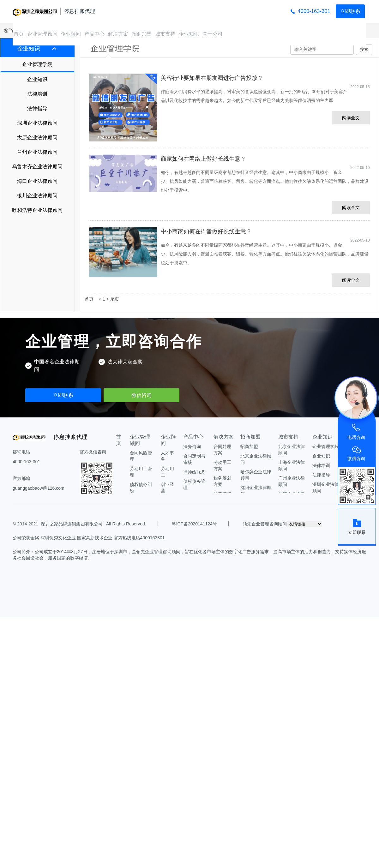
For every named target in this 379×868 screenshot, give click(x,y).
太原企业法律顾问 (37, 138)
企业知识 (189, 34)
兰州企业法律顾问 (37, 152)
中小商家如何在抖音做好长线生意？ (206, 231)
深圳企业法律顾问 (37, 123)
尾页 (115, 299)
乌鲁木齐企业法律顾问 (37, 167)
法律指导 (37, 108)
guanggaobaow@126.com (39, 488)
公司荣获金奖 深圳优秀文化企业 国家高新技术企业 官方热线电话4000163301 (89, 538)
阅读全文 (351, 118)
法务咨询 (192, 446)
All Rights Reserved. (125, 524)
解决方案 (118, 34)
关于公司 (213, 34)
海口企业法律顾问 (37, 181)
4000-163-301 (314, 11)
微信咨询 (141, 395)
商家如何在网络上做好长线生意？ (203, 159)
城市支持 (165, 34)
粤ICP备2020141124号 (194, 524)
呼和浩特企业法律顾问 (37, 210)
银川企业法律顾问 (37, 196)
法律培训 (37, 94)
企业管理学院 (37, 64)
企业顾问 (71, 34)
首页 (19, 34)
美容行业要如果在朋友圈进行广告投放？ (212, 78)
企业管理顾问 (42, 34)
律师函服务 (194, 472)
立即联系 (350, 11)
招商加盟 (142, 34)
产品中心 (94, 34)
